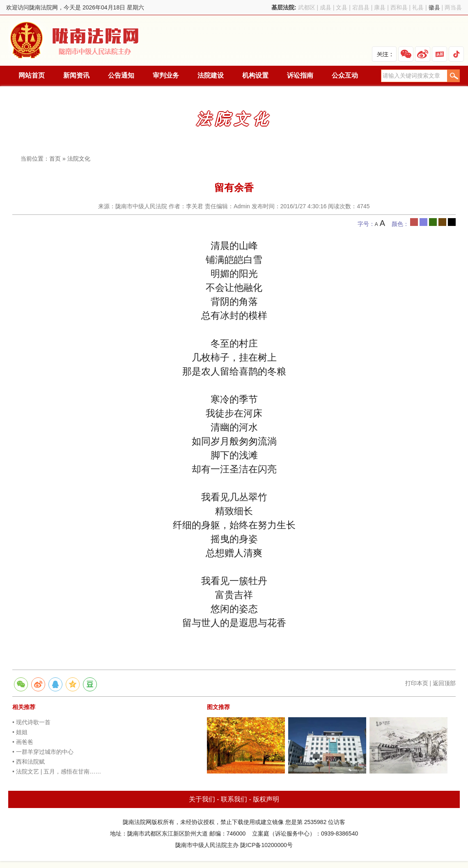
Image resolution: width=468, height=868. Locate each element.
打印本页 (417, 683)
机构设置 (255, 75)
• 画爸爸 (23, 742)
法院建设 (211, 75)
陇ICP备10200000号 (266, 845)
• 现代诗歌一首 (31, 722)
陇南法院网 (75, 40)
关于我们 (202, 799)
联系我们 (234, 799)
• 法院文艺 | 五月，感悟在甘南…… (57, 771)
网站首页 (32, 75)
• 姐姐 (20, 732)
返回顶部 (444, 683)
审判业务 (166, 75)
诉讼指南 (300, 75)
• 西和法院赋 (29, 762)
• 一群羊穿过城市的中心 (43, 752)
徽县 (434, 7)
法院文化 (79, 159)
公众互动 (345, 75)
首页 (55, 159)
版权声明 (266, 799)
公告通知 (121, 75)
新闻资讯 (76, 75)
